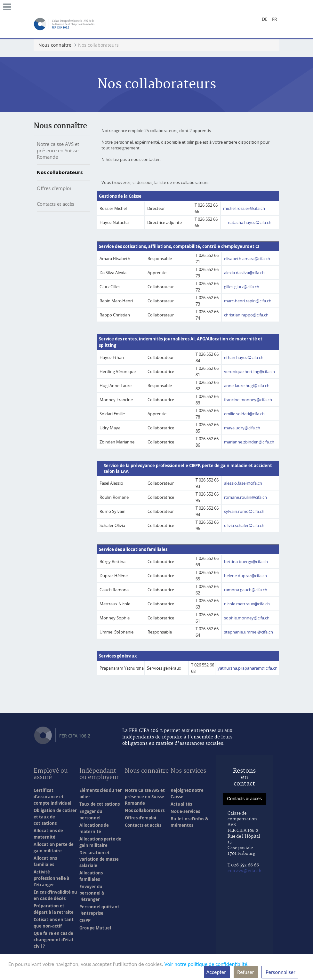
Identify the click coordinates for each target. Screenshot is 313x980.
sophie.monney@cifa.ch (247, 618)
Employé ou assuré (51, 774)
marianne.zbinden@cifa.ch (249, 442)
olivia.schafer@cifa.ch (244, 525)
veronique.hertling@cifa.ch (249, 371)
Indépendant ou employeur (99, 774)
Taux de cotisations (100, 804)
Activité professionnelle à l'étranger (52, 878)
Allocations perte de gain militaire (100, 842)
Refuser (246, 972)
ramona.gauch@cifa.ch (246, 590)
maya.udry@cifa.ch (242, 428)
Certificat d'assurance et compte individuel (52, 797)
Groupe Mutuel (95, 928)
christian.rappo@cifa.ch (246, 315)
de (265, 19)
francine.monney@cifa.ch (248, 400)
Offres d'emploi (54, 188)
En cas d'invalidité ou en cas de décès (55, 895)
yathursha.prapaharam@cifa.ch (248, 668)
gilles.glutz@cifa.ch (242, 287)
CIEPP (85, 920)
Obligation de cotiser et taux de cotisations (55, 817)
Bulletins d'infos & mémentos (189, 822)
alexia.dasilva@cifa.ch (244, 273)
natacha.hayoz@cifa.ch (250, 222)
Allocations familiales (45, 861)
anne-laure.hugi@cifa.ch (247, 386)
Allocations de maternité (48, 834)
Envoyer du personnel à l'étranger (92, 893)
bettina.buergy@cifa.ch (246, 562)
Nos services (188, 771)
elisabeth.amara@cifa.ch (247, 259)
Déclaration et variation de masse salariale (99, 859)
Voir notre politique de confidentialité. (206, 964)
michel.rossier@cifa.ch (244, 208)
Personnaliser (280, 972)
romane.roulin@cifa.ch (245, 497)
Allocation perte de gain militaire (54, 848)
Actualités (181, 804)
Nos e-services (185, 811)
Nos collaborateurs (60, 172)
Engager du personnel (91, 815)
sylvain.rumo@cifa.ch (244, 511)
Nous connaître (60, 126)
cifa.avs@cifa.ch (245, 871)
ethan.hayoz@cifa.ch (244, 357)
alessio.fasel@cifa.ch (243, 483)
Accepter (217, 972)
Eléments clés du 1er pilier (101, 793)
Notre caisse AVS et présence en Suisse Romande (58, 150)
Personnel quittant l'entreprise (99, 910)
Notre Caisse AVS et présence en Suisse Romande (145, 797)
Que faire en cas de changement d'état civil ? (54, 940)
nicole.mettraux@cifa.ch (247, 604)
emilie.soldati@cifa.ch (244, 414)
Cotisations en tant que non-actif (54, 923)
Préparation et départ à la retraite (54, 909)
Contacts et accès (56, 204)
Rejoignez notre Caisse (187, 793)
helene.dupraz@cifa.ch (245, 576)
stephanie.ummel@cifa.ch (249, 632)
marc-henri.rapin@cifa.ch (248, 301)
